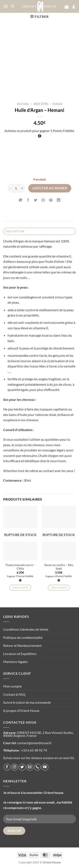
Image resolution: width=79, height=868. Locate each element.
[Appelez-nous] (37, 767)
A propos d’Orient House (21, 710)
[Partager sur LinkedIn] (58, 200)
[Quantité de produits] (16, 188)
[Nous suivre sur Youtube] (45, 767)
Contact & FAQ (14, 694)
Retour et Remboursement (22, 645)
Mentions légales (15, 662)
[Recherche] (13, 6)
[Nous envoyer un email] (30, 767)
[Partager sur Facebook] (28, 200)
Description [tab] (15, 231)
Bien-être (41, 104)
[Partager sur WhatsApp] (21, 200)
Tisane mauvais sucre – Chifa (20, 567)
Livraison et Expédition (20, 654)
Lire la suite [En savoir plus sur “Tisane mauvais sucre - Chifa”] (20, 588)
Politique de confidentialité (23, 637)
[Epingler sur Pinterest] (51, 200)
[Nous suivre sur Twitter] (22, 767)
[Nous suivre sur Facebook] (7, 767)
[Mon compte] (74, 7)
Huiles (57, 104)
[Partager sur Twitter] (36, 200)
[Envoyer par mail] (43, 200)
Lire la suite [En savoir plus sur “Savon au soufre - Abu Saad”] (59, 588)
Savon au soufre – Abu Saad (59, 567)
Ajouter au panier (50, 188)
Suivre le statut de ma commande (27, 702)
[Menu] (6, 6)
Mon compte (12, 686)
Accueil (23, 104)
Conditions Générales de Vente (26, 629)
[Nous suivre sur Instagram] (15, 767)
